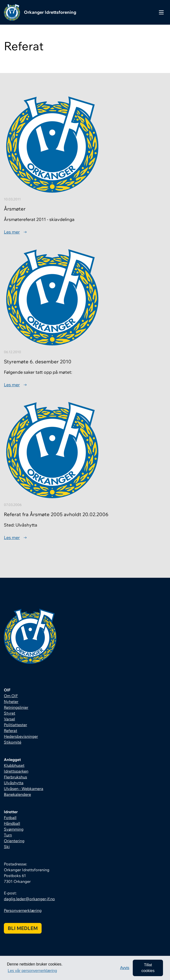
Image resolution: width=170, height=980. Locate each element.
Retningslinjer (16, 707)
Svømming (14, 829)
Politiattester (15, 725)
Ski (7, 847)
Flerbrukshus (15, 777)
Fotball (10, 818)
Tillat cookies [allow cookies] (148, 968)
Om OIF (11, 696)
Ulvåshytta (14, 783)
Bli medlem (23, 928)
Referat (11, 731)
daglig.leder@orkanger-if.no (29, 899)
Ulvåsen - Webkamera (24, 789)
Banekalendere (17, 794)
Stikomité (13, 742)
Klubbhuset (14, 765)
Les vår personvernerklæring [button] (32, 971)
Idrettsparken (16, 771)
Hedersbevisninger (21, 736)
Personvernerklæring (23, 910)
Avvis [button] (125, 968)
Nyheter (11, 702)
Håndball (12, 823)
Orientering (14, 841)
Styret (10, 713)
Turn (8, 835)
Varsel (9, 719)
